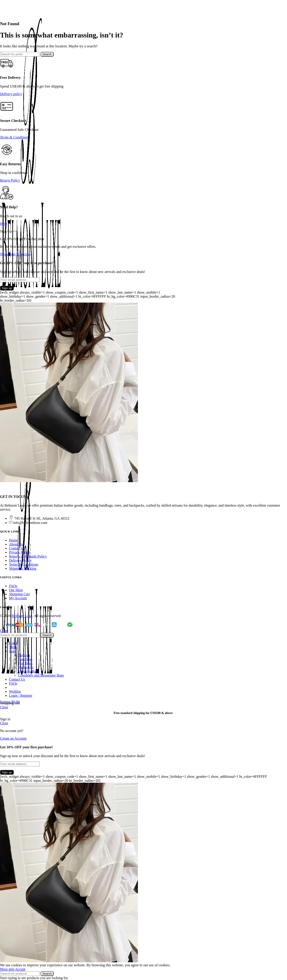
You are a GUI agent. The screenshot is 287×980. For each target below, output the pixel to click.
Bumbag (24, 655)
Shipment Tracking (23, 568)
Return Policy (10, 180)
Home (13, 540)
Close (4, 631)
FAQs (13, 586)
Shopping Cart (19, 594)
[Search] (20, 54)
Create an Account (13, 738)
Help (3, 224)
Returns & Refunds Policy (28, 556)
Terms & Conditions (14, 137)
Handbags (25, 659)
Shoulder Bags (28, 671)
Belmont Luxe (22, 616)
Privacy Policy (20, 552)
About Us (16, 544)
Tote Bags (25, 663)
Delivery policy (11, 94)
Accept (20, 969)
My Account (18, 598)
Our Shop (16, 590)
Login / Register (21, 695)
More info (7, 969)
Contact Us (17, 548)
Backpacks (26, 667)
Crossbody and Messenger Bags (41, 675)
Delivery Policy (20, 560)
